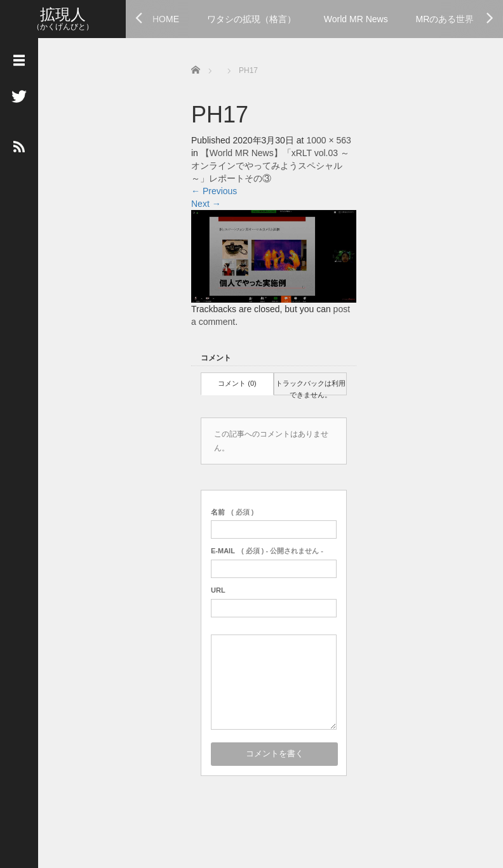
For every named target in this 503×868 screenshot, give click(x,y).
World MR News (356, 19)
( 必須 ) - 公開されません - (267, 551)
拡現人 (63, 14)
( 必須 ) (232, 512)
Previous (214, 191)
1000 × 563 (328, 140)
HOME (166, 19)
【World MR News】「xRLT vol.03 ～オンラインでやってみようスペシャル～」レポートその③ (270, 166)
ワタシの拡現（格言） (251, 19)
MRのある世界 (445, 19)
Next (206, 204)
